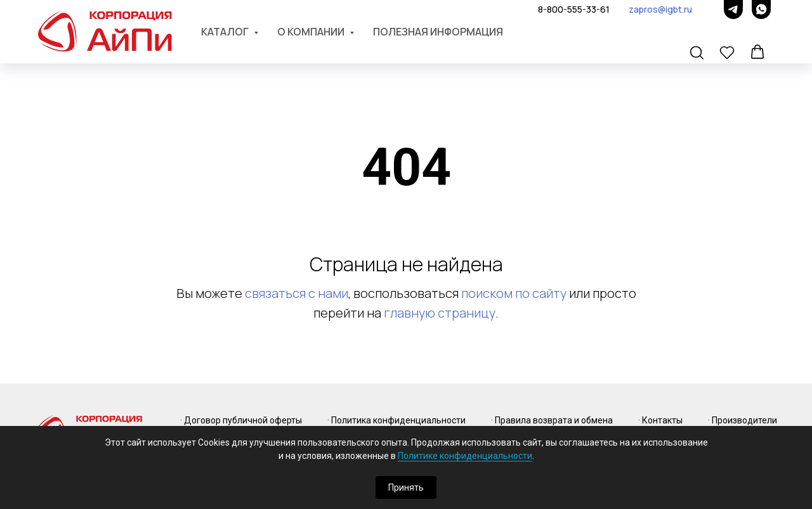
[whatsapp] (761, 10)
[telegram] (733, 10)
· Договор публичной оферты (241, 420)
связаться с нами (297, 293)
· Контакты (660, 420)
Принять (406, 487)
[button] (698, 53)
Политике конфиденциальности (465, 456)
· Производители (743, 420)
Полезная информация (438, 32)
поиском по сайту (514, 293)
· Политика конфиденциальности (396, 420)
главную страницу (440, 313)
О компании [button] (312, 32)
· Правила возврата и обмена (552, 420)
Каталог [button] (226, 32)
